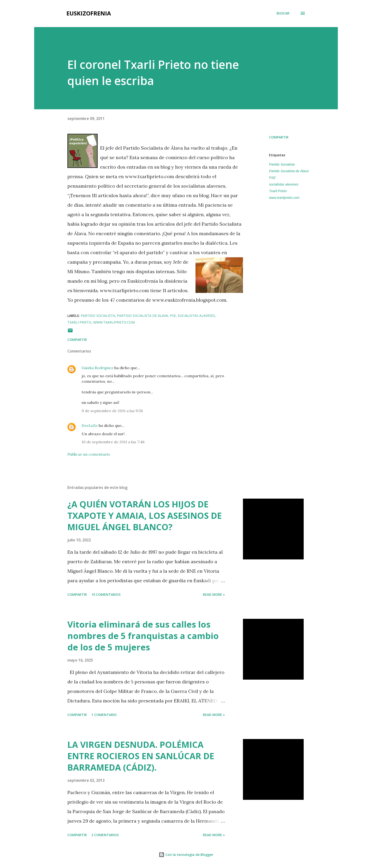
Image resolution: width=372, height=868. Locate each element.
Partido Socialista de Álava (289, 171)
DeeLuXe (90, 425)
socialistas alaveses (284, 184)
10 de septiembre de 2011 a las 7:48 (113, 442)
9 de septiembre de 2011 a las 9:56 (112, 411)
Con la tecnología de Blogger (186, 855)
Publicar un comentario (89, 454)
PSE (272, 178)
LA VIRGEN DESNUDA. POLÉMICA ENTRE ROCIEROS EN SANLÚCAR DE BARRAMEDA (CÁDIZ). (141, 756)
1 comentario (104, 715)
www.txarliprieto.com (284, 198)
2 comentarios (105, 835)
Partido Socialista (282, 164)
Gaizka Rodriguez (98, 368)
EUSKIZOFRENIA (89, 13)
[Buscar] (283, 13)
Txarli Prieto (278, 191)
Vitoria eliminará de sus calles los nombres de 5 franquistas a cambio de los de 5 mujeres (143, 636)
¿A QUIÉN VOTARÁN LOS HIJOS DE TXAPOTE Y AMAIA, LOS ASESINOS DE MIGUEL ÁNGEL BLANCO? (145, 516)
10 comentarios (106, 594)
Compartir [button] (279, 137)
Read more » (214, 594)
